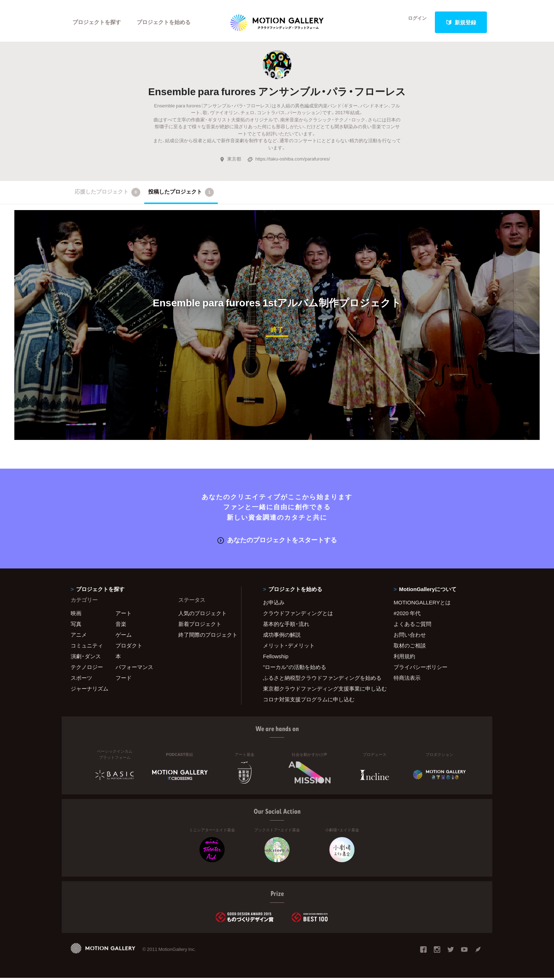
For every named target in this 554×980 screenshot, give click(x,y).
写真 (76, 626)
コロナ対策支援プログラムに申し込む (309, 701)
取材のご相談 (410, 647)
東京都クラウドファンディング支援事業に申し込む (319, 691)
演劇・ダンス (86, 658)
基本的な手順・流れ (286, 626)
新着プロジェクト (200, 626)
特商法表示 (407, 680)
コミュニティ (87, 647)
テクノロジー (87, 669)
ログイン (413, 22)
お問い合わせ (410, 637)
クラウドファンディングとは (298, 615)
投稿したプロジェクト (181, 195)
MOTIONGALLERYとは (422, 604)
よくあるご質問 (412, 626)
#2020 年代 (407, 615)
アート (124, 615)
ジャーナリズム (90, 691)
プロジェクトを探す (97, 22)
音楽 (121, 626)
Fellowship (276, 658)
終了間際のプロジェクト (205, 637)
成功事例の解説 (282, 637)
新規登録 (461, 22)
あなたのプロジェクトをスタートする (277, 542)
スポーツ (81, 680)
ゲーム (124, 637)
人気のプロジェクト (203, 615)
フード (124, 680)
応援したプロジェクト (107, 195)
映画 (76, 615)
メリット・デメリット (289, 647)
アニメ (79, 637)
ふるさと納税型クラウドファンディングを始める (319, 680)
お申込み (274, 604)
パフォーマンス (134, 669)
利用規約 (404, 658)
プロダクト (129, 647)
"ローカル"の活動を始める (295, 669)
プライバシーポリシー (421, 669)
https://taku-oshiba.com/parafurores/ (288, 162)
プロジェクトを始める (164, 22)
